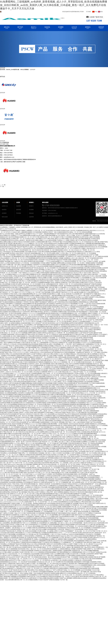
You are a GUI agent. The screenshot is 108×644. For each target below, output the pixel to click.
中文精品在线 (60, 398)
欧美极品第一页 (4, 297)
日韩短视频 (85, 256)
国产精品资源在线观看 (6, 278)
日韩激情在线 (37, 557)
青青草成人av (48, 560)
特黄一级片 (14, 265)
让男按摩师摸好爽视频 (6, 279)
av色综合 (81, 245)
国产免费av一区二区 (17, 380)
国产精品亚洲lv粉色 (15, 351)
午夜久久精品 (46, 373)
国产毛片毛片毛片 (86, 450)
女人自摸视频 (71, 307)
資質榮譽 (4, 213)
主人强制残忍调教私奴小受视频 (64, 269)
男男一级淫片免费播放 (6, 343)
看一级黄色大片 (63, 471)
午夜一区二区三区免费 (74, 362)
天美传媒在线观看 (61, 497)
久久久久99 (69, 287)
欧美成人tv (98, 419)
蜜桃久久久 (96, 388)
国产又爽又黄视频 (62, 443)
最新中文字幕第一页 (32, 563)
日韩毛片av (12, 490)
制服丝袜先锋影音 (16, 328)
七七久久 (14, 320)
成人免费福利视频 (92, 302)
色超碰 (72, 281)
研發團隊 (31, 210)
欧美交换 (62, 557)
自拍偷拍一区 (50, 308)
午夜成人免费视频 (20, 338)
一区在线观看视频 (34, 263)
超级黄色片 (30, 487)
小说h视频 (3, 334)
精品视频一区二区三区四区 (68, 393)
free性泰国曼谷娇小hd (73, 401)
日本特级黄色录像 (24, 398)
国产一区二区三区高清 (23, 239)
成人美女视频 (49, 317)
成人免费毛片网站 (86, 274)
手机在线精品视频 (92, 412)
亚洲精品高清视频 (48, 346)
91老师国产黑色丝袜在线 (81, 456)
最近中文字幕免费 (25, 346)
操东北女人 (37, 352)
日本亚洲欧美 (45, 406)
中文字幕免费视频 (30, 258)
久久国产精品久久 (25, 411)
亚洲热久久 (57, 354)
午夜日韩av (4, 326)
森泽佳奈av (18, 547)
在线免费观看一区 (62, 256)
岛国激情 (52, 378)
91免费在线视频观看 (85, 484)
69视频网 (32, 271)
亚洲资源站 (83, 401)
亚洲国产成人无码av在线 (19, 365)
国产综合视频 (82, 494)
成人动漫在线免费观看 (63, 334)
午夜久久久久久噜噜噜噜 (60, 362)
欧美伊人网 (23, 570)
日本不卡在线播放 (51, 396)
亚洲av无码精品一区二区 (82, 373)
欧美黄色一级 (47, 380)
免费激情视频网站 (91, 365)
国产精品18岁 (21, 414)
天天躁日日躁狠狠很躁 (29, 362)
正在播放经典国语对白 (63, 232)
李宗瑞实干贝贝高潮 (11, 359)
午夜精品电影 (15, 268)
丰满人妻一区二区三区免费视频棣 (9, 476)
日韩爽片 (88, 422)
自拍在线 (97, 447)
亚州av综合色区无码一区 (69, 351)
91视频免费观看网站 (27, 294)
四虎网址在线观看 (35, 245)
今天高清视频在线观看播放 (71, 237)
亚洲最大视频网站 (72, 260)
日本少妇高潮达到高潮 (16, 354)
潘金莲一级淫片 (75, 310)
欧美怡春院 (25, 250)
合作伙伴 (33, 69)
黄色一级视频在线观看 (88, 263)
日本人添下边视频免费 (52, 538)
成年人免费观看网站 (88, 344)
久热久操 (72, 239)
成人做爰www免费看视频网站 (28, 440)
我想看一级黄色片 (60, 375)
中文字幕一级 (63, 580)
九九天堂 (37, 432)
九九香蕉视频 (83, 339)
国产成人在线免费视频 (74, 369)
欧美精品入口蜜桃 (5, 419)
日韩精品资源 (40, 247)
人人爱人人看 (12, 347)
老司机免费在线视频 (46, 276)
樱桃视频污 (59, 521)
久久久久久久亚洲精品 (71, 434)
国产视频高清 (25, 445)
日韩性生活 (34, 396)
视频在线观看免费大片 (36, 398)
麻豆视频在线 (82, 412)
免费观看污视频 (62, 539)
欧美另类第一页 (83, 260)
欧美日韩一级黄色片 (59, 284)
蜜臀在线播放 (42, 403)
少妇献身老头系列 (46, 409)
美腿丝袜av (3, 479)
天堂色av (54, 347)
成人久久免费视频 (83, 235)
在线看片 (33, 242)
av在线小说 (34, 334)
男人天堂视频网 (96, 534)
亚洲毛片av (46, 339)
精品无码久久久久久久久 (97, 230)
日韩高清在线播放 (32, 427)
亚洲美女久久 (49, 447)
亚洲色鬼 (103, 541)
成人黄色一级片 (20, 416)
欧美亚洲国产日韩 (70, 406)
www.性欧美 (26, 255)
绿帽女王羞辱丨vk (5, 323)
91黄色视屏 (26, 242)
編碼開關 (19, 210)
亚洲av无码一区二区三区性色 (8, 495)
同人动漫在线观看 (5, 336)
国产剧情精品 (63, 271)
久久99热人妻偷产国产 (28, 351)
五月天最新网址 (61, 347)
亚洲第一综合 (13, 513)
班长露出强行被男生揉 (17, 284)
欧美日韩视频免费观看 (56, 336)
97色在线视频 (4, 430)
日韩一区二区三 (70, 284)
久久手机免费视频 (84, 278)
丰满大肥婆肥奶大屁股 (13, 356)
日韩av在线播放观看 (6, 477)
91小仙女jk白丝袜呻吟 (6, 572)
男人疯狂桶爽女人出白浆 (7, 497)
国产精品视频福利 (82, 312)
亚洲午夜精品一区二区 (66, 247)
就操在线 (55, 305)
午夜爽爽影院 (4, 230)
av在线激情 (105, 268)
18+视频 (76, 460)
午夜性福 (32, 445)
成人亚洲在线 (67, 294)
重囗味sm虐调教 (92, 336)
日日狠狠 (26, 271)
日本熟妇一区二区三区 (15, 461)
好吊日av (64, 304)
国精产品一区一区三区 (35, 502)
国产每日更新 (100, 490)
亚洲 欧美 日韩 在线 (79, 408)
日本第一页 (89, 295)
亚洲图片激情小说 (24, 473)
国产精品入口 (90, 367)
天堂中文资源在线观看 (53, 315)
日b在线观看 (12, 482)
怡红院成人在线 (14, 253)
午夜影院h (19, 255)
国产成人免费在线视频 (96, 320)
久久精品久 (14, 232)
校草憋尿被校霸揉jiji (73, 271)
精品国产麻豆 (19, 271)
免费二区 (84, 417)
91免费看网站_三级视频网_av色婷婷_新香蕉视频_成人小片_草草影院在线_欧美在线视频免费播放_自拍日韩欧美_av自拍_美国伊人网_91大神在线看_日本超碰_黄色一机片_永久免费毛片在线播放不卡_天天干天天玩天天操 (54, 5)
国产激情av (91, 419)
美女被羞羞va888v (44, 299)
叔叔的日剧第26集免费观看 (86, 536)
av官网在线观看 (44, 273)
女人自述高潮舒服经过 (94, 328)
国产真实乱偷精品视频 (64, 440)
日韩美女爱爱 (55, 292)
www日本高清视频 (86, 570)
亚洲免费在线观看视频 (77, 268)
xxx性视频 (103, 447)
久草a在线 (36, 372)
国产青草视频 (40, 269)
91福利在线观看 (52, 240)
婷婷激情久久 (97, 315)
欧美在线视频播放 (64, 404)
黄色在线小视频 (91, 542)
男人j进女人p (52, 565)
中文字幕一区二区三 (100, 344)
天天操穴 (3, 248)
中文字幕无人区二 (32, 266)
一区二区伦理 (39, 339)
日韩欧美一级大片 (5, 549)
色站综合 (75, 476)
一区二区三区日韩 (61, 321)
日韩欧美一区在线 (23, 412)
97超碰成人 (93, 425)
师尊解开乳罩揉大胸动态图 (8, 321)
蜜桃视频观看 (44, 343)
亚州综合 (79, 440)
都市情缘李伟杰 (4, 362)
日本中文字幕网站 (19, 291)
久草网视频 (103, 435)
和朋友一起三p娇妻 (100, 261)
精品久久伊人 (101, 294)
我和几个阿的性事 (15, 417)
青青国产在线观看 (49, 510)
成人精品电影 (70, 563)
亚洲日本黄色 (59, 278)
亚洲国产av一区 (91, 549)
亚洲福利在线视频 (96, 268)
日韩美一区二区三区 (88, 406)
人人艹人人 (17, 373)
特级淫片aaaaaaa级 (6, 440)
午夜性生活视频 (42, 278)
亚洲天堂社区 (28, 565)
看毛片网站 (3, 432)
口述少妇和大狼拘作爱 (82, 396)
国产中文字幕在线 (21, 341)
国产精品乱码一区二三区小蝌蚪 (9, 292)
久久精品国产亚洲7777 (38, 438)
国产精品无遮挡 (49, 281)
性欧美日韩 (78, 281)
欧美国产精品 (4, 352)
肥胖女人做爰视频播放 (35, 300)
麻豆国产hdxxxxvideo (6, 357)
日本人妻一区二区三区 (6, 435)
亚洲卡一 (10, 479)
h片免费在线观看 (102, 310)
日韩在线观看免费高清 (28, 450)
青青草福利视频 (47, 495)
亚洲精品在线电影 (83, 331)
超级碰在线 (40, 256)
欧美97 (53, 409)
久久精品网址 (18, 568)
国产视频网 (102, 557)
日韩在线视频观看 (39, 460)
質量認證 (31, 213)
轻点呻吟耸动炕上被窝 (86, 237)
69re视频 (32, 510)
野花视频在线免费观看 (36, 385)
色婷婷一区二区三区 (96, 349)
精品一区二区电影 (13, 409)
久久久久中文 (96, 541)
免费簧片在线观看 (90, 291)
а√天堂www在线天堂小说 (28, 248)
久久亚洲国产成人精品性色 (37, 508)
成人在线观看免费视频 (35, 373)
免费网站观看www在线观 (64, 263)
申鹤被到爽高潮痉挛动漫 (47, 469)
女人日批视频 (37, 321)
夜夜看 (70, 425)
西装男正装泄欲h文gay (63, 230)
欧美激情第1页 (4, 406)
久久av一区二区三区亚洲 (39, 437)
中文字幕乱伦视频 (63, 239)
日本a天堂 (65, 266)
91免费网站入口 (85, 442)
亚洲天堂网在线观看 (81, 568)
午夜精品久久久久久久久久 (32, 291)
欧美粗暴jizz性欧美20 (56, 503)
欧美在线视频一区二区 (75, 261)
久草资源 (54, 242)
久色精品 (38, 448)
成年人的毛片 (22, 349)
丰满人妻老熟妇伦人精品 (52, 247)
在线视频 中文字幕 (41, 451)
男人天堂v (29, 365)
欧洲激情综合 (82, 390)
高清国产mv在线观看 (74, 430)
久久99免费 (26, 279)
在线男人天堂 (17, 294)
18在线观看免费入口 (64, 268)
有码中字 (101, 460)
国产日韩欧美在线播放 (95, 284)
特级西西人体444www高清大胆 (72, 424)
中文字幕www (65, 421)
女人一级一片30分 (93, 260)
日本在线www (90, 555)
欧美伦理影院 (42, 331)
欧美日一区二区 (68, 250)
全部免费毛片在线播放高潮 (25, 393)
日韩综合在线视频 (78, 247)
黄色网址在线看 (95, 375)
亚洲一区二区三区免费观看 (68, 289)
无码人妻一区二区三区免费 (18, 266)
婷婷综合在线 (70, 461)
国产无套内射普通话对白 (61, 234)
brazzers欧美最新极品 (52, 505)
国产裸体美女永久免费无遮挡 (83, 252)
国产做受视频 (38, 325)
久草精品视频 (45, 448)
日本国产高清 (88, 529)
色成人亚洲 (56, 369)
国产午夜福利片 (4, 383)
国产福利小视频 (103, 360)
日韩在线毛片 (29, 414)
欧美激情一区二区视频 (76, 516)
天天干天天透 (22, 513)
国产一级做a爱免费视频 (47, 234)
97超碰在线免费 (100, 304)
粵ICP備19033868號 (103, 221)
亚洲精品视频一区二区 (56, 339)
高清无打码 (40, 250)
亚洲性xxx (83, 365)
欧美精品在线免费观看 (74, 317)
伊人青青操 (18, 531)
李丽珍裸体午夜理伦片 (54, 456)
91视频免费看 (78, 360)
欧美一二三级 (55, 500)
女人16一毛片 (34, 292)
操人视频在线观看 (54, 473)
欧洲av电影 (88, 502)
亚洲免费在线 (91, 265)
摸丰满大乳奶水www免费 (7, 411)
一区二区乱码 (102, 312)
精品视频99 (56, 484)
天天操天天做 (42, 580)
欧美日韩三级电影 (94, 533)
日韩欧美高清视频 (87, 338)
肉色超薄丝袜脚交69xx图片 (8, 364)
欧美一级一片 (97, 430)
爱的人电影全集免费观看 (25, 265)
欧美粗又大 (44, 456)
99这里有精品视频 (68, 474)
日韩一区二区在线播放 (15, 445)
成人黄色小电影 (4, 260)
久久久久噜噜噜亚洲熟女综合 (37, 399)
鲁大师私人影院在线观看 (59, 357)
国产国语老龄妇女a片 (58, 352)
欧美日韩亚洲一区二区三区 (85, 380)
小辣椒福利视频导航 (53, 331)
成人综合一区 (76, 313)
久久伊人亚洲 (57, 372)
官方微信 (89, 12)
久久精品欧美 (60, 409)
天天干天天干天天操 (24, 292)
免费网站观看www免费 (29, 235)
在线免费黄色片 (76, 399)
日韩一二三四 (65, 344)
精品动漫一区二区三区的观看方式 (48, 268)
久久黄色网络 (12, 518)
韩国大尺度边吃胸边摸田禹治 (89, 310)
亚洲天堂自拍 (46, 455)
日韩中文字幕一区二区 (16, 260)
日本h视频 (79, 406)
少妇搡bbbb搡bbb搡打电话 (43, 242)
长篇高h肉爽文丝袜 (57, 385)
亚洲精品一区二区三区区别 (100, 313)
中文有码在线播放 (28, 260)
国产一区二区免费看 (46, 357)
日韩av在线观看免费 (69, 383)
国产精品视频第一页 (33, 299)
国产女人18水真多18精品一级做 (9, 234)
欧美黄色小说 (32, 269)
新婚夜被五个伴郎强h (22, 302)
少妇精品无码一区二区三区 (61, 346)
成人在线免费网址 (10, 271)
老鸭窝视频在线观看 (82, 419)
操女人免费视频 (87, 243)
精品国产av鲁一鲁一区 (61, 432)
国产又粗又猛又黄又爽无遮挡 (34, 555)
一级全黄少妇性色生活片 (89, 523)
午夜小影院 (23, 261)
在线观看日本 (34, 279)
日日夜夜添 (57, 370)
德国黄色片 (92, 576)
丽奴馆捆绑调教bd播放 (98, 243)
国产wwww (3, 399)
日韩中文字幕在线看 (76, 377)
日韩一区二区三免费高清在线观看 (98, 256)
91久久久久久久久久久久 (70, 518)
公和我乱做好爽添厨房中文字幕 (22, 276)
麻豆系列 (100, 258)
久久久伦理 (74, 529)
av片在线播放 (59, 245)
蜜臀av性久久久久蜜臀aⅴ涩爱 (50, 516)
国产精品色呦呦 (4, 253)
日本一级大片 (32, 250)
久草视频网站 (46, 500)
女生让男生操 (70, 265)
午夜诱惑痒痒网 (38, 416)
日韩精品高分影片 (74, 370)
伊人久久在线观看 (102, 425)
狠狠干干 (73, 295)
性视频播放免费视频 (44, 282)
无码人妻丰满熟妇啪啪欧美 (76, 234)
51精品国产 (91, 297)
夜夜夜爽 (81, 529)
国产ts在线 (3, 382)
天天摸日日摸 (46, 321)
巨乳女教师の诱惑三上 (55, 253)
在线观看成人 (67, 258)
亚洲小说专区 (12, 326)
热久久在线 (87, 292)
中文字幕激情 (73, 505)
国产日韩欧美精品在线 (61, 302)
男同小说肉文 (44, 291)
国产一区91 (58, 378)
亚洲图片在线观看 (58, 356)
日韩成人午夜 (23, 253)
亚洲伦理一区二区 (49, 250)
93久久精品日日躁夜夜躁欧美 (38, 255)
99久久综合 (13, 565)
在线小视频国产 (37, 369)
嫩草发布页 (86, 425)
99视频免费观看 (100, 383)
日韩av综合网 (48, 477)
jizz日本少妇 (51, 375)
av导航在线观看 (10, 263)
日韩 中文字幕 (15, 398)
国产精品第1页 (15, 570)
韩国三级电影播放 (68, 489)
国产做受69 (62, 325)
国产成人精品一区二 (34, 343)
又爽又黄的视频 (29, 320)
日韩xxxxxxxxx (11, 464)
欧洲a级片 (63, 291)
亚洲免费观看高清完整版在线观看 (47, 528)
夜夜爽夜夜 (73, 404)
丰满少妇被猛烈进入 (31, 447)
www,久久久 (98, 321)
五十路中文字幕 (86, 273)
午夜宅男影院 (22, 369)
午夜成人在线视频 (90, 279)
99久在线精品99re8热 (29, 455)
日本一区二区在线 (69, 455)
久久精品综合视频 (92, 312)
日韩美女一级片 (65, 235)
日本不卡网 (46, 239)
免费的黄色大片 (54, 486)
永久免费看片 (87, 521)
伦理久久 (39, 568)
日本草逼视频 (13, 297)
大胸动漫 (44, 419)
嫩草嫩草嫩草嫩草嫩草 (20, 430)
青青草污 (50, 372)
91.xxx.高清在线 (100, 234)
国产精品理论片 (25, 247)
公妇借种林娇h (92, 318)
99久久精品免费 (96, 276)
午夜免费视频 (99, 263)
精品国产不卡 (4, 567)
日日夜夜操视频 (101, 481)
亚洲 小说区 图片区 (46, 526)
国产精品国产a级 (11, 243)
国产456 (28, 338)
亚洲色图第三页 (95, 399)
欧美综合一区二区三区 (98, 521)
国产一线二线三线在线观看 (8, 281)
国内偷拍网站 (20, 347)
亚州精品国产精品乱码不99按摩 (58, 260)
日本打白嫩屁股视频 (6, 365)
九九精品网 (82, 554)
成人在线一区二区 (72, 575)
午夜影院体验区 (59, 250)
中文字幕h (87, 466)
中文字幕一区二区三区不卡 (97, 393)
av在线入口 (53, 554)
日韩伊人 (3, 263)
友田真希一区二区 (16, 250)
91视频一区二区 (55, 289)
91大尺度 (78, 273)
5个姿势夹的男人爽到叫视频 (29, 312)
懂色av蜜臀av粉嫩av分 (6, 242)
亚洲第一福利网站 (49, 318)
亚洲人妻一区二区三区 (68, 464)
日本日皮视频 (66, 503)
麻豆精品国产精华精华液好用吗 (80, 409)
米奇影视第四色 (33, 525)
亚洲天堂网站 (75, 282)
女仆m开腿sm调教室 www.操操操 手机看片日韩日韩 (15, 552)
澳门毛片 (12, 539)
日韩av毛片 (17, 248)
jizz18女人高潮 (103, 390)
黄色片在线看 (90, 286)
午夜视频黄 (16, 427)
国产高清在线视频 (31, 562)
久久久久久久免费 (58, 512)
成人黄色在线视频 (35, 526)
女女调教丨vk (51, 278)
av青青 (55, 531)
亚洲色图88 (3, 424)
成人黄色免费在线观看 (101, 406)
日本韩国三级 (32, 463)
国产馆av (65, 414)
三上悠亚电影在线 (36, 356)
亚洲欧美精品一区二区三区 (8, 333)
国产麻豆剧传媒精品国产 (39, 304)
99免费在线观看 (37, 383)
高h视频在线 (12, 295)
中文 (96, 12)
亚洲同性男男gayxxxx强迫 (36, 490)
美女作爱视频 (54, 542)
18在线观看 (96, 237)
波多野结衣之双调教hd (25, 234)
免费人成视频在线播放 (39, 391)
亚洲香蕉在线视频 (19, 252)
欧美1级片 (16, 429)
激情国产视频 (98, 554)
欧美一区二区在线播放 (7, 500)
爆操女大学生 (22, 460)
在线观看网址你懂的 (95, 562)
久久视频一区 (74, 235)
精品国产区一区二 (87, 307)
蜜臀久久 (83, 317)
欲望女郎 (37, 461)
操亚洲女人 (56, 560)
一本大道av (21, 330)
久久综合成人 (13, 344)
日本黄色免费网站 (27, 304)
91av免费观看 (4, 330)
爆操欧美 (56, 447)
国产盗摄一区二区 (22, 282)
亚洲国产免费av (19, 305)
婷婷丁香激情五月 (46, 461)
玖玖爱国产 (104, 334)
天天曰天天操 (95, 570)
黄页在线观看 (62, 401)
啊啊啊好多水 (34, 274)
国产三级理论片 (4, 344)
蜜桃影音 (91, 492)
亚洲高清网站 (30, 570)
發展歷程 (4, 210)
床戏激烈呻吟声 (13, 330)
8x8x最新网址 (65, 370)
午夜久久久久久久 (91, 403)
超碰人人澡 (33, 247)
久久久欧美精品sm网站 (7, 373)
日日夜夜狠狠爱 (4, 351)
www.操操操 (51, 497)
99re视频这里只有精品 (37, 281)
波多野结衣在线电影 (6, 349)
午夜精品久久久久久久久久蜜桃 (30, 273)
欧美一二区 (104, 547)
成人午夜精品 (32, 328)
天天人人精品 (64, 261)
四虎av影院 (3, 529)
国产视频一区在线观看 (83, 351)
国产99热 (10, 315)
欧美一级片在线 (63, 500)
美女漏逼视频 (17, 289)
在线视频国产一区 (41, 315)
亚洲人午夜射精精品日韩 (44, 347)
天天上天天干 (4, 502)
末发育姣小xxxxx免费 (81, 297)
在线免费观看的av (63, 502)
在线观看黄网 (23, 429)
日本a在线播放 (17, 572)
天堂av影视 (79, 338)
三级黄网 (104, 276)
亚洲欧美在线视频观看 (55, 266)
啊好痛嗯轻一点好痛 (54, 291)
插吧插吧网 (67, 409)
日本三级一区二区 (35, 406)
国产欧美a (85, 377)
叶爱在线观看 (4, 489)
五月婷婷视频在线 (5, 398)
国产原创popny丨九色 (80, 367)
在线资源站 (70, 460)
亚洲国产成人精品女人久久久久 (68, 279)
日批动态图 (3, 408)
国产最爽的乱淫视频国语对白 (66, 349)
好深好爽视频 (102, 440)
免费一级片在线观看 (74, 482)
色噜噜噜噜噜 (89, 458)
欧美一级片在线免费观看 (43, 364)
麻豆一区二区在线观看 (95, 362)
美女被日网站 (90, 269)
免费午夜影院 (22, 468)
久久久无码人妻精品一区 (57, 382)
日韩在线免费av (72, 312)
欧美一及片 (102, 533)
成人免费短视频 (48, 284)
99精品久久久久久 (17, 274)
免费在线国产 (15, 325)
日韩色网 (99, 396)
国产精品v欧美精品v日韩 (7, 287)
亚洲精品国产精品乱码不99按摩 (76, 291)
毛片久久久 (102, 432)
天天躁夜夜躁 (17, 304)
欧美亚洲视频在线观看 (17, 237)
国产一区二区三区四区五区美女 (28, 317)
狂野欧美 (33, 310)
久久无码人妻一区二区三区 (40, 230)
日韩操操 (3, 505)
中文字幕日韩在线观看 (42, 310)
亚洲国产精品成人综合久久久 (70, 412)
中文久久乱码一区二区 (29, 568)
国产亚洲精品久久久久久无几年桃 (31, 424)
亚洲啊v (32, 375)
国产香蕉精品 (51, 304)
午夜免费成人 (4, 453)
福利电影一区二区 (102, 369)
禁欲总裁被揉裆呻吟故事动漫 (8, 339)
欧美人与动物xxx (16, 525)
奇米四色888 (21, 549)
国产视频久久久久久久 (27, 481)
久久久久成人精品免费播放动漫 (38, 326)
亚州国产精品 (16, 247)
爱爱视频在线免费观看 (24, 318)
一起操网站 (78, 352)
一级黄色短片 (23, 269)
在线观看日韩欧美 (5, 239)
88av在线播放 (5, 258)
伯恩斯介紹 (5, 206)
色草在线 (56, 317)
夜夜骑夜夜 (39, 455)
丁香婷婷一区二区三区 (88, 250)
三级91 (50, 287)
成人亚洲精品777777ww (15, 235)
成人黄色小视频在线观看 (18, 336)
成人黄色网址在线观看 (66, 560)
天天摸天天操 (47, 385)
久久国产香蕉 (82, 333)
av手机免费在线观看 (82, 289)
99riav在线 (103, 552)
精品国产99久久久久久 (6, 307)
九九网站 (27, 499)
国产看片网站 (23, 299)
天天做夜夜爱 (94, 404)
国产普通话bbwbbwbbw (77, 466)
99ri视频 (11, 430)
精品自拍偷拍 (88, 245)
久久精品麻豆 (46, 568)
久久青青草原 (30, 341)
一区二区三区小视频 (16, 455)
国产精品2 (16, 435)
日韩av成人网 (82, 503)
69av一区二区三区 (30, 315)
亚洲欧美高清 (85, 362)
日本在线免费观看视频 (91, 448)
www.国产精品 (40, 235)
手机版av (13, 282)
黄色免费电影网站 (5, 492)
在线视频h (46, 336)
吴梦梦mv (70, 256)
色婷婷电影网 (4, 318)
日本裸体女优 (94, 429)
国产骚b (59, 242)
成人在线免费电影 (100, 424)
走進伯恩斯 (5, 202)
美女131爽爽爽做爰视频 (75, 552)
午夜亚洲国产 (23, 567)
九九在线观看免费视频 (65, 313)
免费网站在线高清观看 (20, 367)
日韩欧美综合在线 (23, 432)
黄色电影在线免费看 (73, 357)
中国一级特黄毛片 (32, 282)
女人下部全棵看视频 (46, 512)
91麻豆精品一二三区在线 (98, 274)
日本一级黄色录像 (94, 235)
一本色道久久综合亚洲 (30, 486)
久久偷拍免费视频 (64, 477)
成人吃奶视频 (51, 419)
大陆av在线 (19, 464)
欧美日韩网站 (4, 235)
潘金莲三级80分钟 (98, 489)
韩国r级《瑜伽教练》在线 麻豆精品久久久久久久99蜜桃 (16, 528)
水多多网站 (104, 352)
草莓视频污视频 (43, 287)
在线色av (44, 286)
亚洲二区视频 (103, 289)
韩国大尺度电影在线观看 (22, 287)
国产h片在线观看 (100, 269)
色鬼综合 (47, 542)
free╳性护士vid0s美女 (72, 375)
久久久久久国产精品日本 (7, 346)
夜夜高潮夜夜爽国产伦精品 (8, 503)
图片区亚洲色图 (43, 370)
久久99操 (90, 385)
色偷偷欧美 (3, 451)
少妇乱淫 (96, 458)
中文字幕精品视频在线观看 (47, 265)
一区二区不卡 (100, 318)
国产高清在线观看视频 (92, 518)
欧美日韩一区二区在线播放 (88, 253)
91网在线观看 (19, 533)
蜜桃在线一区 (90, 567)
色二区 (35, 243)
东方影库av (101, 354)
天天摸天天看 (91, 503)
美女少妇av (92, 304)
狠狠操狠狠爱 (51, 255)
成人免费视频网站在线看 (20, 357)
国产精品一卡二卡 (5, 455)
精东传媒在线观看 (79, 546)
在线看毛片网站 (4, 354)
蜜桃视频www (46, 539)
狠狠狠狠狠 (14, 549)
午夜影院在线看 (81, 490)
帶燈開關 (19, 213)
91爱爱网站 (40, 430)
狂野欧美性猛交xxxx (73, 326)
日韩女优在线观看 (21, 422)
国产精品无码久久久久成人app (68, 292)
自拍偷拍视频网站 (73, 302)
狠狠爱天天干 (62, 526)
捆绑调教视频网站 (32, 278)
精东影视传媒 (65, 481)
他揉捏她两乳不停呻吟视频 (56, 388)
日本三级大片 (4, 295)
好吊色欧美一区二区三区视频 (8, 421)
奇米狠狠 (81, 434)
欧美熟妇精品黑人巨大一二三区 (95, 317)
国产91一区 (22, 325)
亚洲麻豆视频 (103, 507)
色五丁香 (96, 469)
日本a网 (39, 531)
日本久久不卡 (36, 234)
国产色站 (27, 310)
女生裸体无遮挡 (95, 239)
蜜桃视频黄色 (18, 256)
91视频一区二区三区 (92, 438)
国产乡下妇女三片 (84, 486)
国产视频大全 (54, 416)
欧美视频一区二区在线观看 (8, 255)
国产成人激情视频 (22, 492)
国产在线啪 (96, 552)
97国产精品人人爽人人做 (7, 305)
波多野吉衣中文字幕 (14, 560)
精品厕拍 (45, 559)
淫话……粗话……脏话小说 (40, 466)
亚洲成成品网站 (102, 414)
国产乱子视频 (94, 255)
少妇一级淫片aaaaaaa (58, 380)
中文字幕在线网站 (70, 555)
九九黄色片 (95, 435)
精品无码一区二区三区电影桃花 (82, 242)
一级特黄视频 (40, 476)
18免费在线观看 (23, 331)
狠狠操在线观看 (18, 279)
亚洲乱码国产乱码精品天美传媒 (9, 300)
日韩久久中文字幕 (87, 552)
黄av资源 (87, 395)
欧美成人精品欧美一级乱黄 (22, 240)
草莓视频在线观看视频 (72, 286)
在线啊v (37, 505)
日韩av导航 (30, 492)
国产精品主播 (70, 448)
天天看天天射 (4, 425)
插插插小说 (58, 351)
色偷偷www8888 (81, 555)
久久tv (45, 240)
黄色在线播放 (12, 312)
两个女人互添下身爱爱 (40, 294)
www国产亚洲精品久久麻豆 (66, 305)
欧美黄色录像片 (85, 399)
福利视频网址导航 (55, 252)
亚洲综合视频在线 (18, 395)
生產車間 (31, 217)
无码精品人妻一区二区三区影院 (47, 334)
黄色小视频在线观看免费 (29, 256)
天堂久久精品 (74, 536)
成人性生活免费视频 (101, 247)
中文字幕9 (92, 383)
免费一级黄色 (31, 359)
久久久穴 (78, 266)
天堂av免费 (28, 252)
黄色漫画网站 (77, 343)
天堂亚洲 (62, 572)
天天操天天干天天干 (83, 347)
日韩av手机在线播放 (19, 315)
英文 (102, 12)
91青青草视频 (15, 578)
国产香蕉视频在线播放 (52, 458)
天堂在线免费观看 (64, 516)
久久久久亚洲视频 (87, 505)
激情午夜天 (78, 515)
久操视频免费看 (44, 388)
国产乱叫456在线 (74, 299)
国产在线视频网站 (70, 388)
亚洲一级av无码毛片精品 (18, 447)
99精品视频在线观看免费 (55, 487)
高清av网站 (87, 268)
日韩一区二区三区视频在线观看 (29, 580)
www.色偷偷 (13, 526)
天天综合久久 (77, 250)
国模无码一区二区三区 (25, 425)
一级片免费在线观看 (69, 356)
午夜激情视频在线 (89, 323)
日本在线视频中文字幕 (6, 294)
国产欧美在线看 (30, 339)
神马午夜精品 (72, 414)
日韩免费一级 (62, 286)
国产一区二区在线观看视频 (59, 300)
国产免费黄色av (50, 302)
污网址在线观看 (4, 308)
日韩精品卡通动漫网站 (100, 271)
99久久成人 (75, 258)
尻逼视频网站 (72, 255)
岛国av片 (79, 495)
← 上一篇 (3, 185)
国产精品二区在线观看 (98, 287)
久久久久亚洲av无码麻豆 (31, 370)
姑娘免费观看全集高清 (56, 310)
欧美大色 (27, 385)
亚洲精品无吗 (60, 429)
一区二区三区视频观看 (61, 482)
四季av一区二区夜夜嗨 (28, 453)
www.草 (96, 323)
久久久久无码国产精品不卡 (40, 474)
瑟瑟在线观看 (71, 297)
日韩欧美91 (37, 487)
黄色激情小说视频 (58, 258)
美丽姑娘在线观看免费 (30, 520)
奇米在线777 (35, 252)
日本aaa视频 (54, 367)
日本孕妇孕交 (54, 401)
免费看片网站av (74, 245)
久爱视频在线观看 (92, 357)
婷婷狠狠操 (62, 367)
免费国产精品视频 (5, 261)
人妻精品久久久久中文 (43, 382)
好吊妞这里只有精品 (66, 484)
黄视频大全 (39, 445)
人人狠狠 (66, 240)
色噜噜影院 (77, 547)
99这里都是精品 (4, 417)
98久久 (76, 305)
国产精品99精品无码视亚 (48, 245)
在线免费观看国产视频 (22, 326)
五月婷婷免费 (101, 336)
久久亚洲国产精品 (47, 369)
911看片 (81, 395)
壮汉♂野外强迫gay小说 (7, 252)
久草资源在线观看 (39, 401)
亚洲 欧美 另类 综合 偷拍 (36, 380)
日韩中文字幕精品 (67, 476)
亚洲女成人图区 (35, 276)
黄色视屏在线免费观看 (24, 360)
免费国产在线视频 (98, 380)
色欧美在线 (92, 331)
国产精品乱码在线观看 (82, 512)
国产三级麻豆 (17, 450)
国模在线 (31, 432)
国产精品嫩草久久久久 (73, 365)
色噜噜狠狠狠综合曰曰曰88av (52, 248)
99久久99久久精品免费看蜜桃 (96, 386)
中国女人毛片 (12, 352)
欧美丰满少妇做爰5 (5, 320)
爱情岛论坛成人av (5, 266)
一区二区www (58, 469)
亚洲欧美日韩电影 (65, 525)
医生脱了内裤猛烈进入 (99, 245)
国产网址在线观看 (44, 252)
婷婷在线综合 (4, 461)
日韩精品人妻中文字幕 (76, 240)
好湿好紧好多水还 (43, 279)
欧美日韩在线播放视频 (61, 255)
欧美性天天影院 (39, 351)
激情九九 (57, 297)
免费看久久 (72, 320)
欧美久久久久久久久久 (42, 489)
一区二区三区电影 (54, 435)
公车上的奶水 (78, 256)
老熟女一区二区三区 (75, 232)
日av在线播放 (67, 310)
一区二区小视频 (22, 359)
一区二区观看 (46, 536)
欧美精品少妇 (52, 230)
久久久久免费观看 (5, 299)
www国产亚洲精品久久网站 (42, 492)
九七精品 (46, 435)
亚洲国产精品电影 (5, 391)
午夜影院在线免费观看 (96, 443)
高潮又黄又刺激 (4, 468)
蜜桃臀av (34, 360)
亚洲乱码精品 (66, 281)
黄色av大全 (30, 544)
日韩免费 (98, 547)
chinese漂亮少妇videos (83, 255)
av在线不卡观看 (82, 471)
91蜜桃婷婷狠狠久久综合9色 (48, 422)
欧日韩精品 (85, 284)
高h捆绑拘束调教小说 (49, 567)
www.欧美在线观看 (43, 266)
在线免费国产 (21, 339)
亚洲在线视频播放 (97, 559)
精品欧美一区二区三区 (53, 360)
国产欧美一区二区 (22, 421)
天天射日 (22, 476)
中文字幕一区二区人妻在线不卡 (9, 331)
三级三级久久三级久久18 (65, 442)
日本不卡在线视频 (60, 265)
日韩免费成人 (30, 325)
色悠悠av (93, 515)
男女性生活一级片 (98, 364)
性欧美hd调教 (4, 490)
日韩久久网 (103, 356)
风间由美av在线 (86, 281)
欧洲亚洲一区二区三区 (6, 273)
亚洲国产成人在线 (47, 356)
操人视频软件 (85, 520)
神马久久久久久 (94, 326)
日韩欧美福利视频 (54, 279)
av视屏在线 (98, 286)
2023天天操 (88, 559)
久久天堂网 (27, 281)
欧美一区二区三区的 (23, 495)
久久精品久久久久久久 (27, 560)
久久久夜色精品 (100, 291)
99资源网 (19, 536)
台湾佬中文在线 (52, 466)
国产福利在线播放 (67, 445)
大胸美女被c (99, 265)
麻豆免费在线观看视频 (69, 336)
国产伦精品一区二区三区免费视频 (86, 372)
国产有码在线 (79, 508)
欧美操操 (82, 422)
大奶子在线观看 (4, 481)
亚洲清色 (13, 492)
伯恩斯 (18, 202)
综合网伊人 (95, 390)
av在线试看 (10, 451)
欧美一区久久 (28, 391)
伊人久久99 (26, 533)
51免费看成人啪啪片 (86, 313)
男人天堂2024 (91, 471)
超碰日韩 (59, 396)
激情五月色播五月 (6, 525)
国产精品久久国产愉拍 (41, 271)
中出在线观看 (75, 294)
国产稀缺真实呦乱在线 (16, 362)
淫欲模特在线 (31, 261)
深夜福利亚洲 (70, 252)
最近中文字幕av (74, 334)
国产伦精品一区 (53, 386)
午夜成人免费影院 (55, 282)
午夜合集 (31, 302)
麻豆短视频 (80, 292)
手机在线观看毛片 (60, 479)
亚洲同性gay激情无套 (47, 333)
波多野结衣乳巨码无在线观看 (44, 258)
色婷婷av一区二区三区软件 (8, 422)
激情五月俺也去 (18, 242)
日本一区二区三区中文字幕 (32, 237)
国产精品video (63, 317)
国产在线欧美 (10, 248)
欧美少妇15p (11, 338)
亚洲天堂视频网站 (66, 490)
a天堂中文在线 (72, 438)
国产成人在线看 (68, 343)
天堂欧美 (70, 443)
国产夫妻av (21, 557)
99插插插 (92, 424)
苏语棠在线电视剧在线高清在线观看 (28, 344)
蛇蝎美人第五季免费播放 (55, 474)
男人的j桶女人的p (84, 248)
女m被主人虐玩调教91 (36, 239)
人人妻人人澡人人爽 (69, 512)
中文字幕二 (41, 243)
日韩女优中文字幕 (5, 380)
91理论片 (3, 466)
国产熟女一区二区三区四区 (89, 369)
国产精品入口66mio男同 (13, 382)
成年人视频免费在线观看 (25, 232)
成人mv (58, 235)
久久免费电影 (88, 308)
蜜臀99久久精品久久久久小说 (19, 419)
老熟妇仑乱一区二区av (81, 330)
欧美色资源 (78, 284)
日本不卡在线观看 (71, 497)
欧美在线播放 (37, 417)
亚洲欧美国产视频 (13, 567)
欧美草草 (99, 282)
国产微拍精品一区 (99, 536)
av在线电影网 (102, 278)
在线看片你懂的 (101, 403)
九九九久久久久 (21, 352)
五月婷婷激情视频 (77, 523)
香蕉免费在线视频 (72, 494)
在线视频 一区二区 (39, 560)
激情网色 (55, 328)
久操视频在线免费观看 (82, 499)
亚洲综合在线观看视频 (50, 398)
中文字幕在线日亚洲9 (6, 276)
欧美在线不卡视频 (13, 230)
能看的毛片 (63, 573)
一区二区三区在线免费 (41, 349)
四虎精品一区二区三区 (6, 289)
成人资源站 (64, 425)
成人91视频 (20, 320)
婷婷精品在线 (54, 313)
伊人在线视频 (28, 516)
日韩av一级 (29, 549)
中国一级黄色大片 (30, 378)
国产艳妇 (28, 334)
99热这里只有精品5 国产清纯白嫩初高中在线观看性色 (52, 520)
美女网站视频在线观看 (86, 299)
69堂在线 (39, 307)
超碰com (53, 321)
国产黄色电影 (90, 391)
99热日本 (87, 398)
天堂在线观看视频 (68, 276)
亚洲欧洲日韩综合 (84, 326)
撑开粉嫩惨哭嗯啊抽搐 (25, 383)
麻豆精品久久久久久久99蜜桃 (24, 243)
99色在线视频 (39, 261)
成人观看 (29, 369)
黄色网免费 (27, 395)
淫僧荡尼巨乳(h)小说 (32, 403)
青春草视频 (3, 388)
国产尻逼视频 (74, 503)
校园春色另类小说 (5, 237)
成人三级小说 (94, 278)
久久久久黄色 (96, 252)
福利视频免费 (101, 365)
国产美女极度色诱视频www (8, 302)
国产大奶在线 (96, 451)
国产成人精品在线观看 (15, 510)
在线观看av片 (46, 338)
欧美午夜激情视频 (32, 253)
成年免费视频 (17, 377)
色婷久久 (91, 261)
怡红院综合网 (43, 479)
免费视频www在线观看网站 (29, 289)
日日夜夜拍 (92, 343)
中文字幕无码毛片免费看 (56, 343)
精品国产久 (63, 297)
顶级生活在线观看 (89, 477)
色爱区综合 (30, 576)
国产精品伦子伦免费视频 (58, 461)
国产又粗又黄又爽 (25, 435)
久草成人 (59, 534)
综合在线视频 (103, 510)
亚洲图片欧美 (84, 282)
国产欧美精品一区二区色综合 (34, 404)
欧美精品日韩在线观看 (42, 463)
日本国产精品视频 (65, 447)
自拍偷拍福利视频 (25, 323)
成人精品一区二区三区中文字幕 (23, 437)
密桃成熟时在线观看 (53, 578)
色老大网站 (50, 354)
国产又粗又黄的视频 (44, 292)
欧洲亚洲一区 (49, 484)
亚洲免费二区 (102, 408)
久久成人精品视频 (5, 325)
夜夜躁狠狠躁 (83, 302)
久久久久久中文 (33, 287)
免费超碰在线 (69, 367)
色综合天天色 (24, 373)
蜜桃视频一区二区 (34, 479)
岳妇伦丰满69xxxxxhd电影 (90, 240)
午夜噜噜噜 (51, 481)
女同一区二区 (4, 317)
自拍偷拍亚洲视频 (5, 403)
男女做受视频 (15, 403)
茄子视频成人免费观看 (25, 230)
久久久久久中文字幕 (80, 567)
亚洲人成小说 (102, 453)
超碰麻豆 (62, 360)
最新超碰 (95, 432)
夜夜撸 (40, 344)
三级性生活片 (95, 273)
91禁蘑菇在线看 (62, 312)
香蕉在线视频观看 (70, 352)
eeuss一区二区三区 (38, 549)
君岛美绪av (86, 455)
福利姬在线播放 (47, 307)
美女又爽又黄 (95, 242)
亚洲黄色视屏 (10, 334)
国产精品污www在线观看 (31, 305)
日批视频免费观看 (96, 341)
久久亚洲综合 (48, 476)
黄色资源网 (16, 343)
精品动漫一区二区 (5, 250)
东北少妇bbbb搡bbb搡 (80, 269)
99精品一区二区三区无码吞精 (8, 448)
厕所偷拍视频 (56, 490)
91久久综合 (8, 554)
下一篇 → (3, 186)
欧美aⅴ (19, 312)
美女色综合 (65, 318)
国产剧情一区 (74, 378)
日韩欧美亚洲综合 (100, 391)
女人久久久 (71, 266)
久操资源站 (35, 265)
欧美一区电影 (30, 352)
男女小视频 (84, 266)
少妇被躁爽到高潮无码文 (82, 230)
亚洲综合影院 (99, 495)
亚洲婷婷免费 (100, 516)
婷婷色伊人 (18, 263)
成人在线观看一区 (84, 476)
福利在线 (3, 243)
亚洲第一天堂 (17, 273)
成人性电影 (81, 279)
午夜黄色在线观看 (5, 268)
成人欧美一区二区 (25, 529)
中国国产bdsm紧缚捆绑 (84, 500)
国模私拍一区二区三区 (83, 429)
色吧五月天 (53, 320)
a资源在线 (85, 533)
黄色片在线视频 (39, 453)
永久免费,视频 (32, 307)
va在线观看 (80, 521)
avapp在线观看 (55, 261)
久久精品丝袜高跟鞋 (66, 315)
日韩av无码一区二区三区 (83, 320)
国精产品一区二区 (66, 248)
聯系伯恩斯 (5, 217)
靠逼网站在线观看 (63, 243)
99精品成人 (63, 307)
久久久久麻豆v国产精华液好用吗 (9, 473)
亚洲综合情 (23, 427)
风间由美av (74, 487)
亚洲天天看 (54, 364)
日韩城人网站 (54, 239)
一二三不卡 (47, 261)
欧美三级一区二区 (61, 546)
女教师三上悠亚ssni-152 (83, 300)
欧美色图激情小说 (23, 300)
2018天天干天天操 (41, 408)
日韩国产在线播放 (33, 429)
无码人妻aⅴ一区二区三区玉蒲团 (71, 253)
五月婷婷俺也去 (62, 460)
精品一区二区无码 (80, 468)
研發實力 (31, 202)
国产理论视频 (63, 331)
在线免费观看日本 (74, 473)
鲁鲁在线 (58, 273)
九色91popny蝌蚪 (20, 334)
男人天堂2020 (27, 442)
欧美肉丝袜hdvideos (6, 247)
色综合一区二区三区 (62, 320)
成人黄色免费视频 (5, 284)
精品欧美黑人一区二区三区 (31, 434)
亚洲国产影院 (103, 242)
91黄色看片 (104, 373)
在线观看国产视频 (81, 549)
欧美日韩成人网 (84, 354)
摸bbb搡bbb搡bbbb (16, 523)
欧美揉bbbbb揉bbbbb (25, 268)
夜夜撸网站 (83, 286)
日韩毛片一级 (52, 232)
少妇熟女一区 (79, 464)
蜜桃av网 (90, 432)
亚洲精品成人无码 (66, 282)
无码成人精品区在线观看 (14, 424)
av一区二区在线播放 (6, 274)
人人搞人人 (85, 261)
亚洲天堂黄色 (10, 533)
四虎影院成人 (71, 373)
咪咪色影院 (3, 310)
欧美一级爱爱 (4, 538)
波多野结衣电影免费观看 (86, 271)
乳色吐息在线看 (29, 330)
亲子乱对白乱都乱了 (85, 346)
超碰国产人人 (90, 321)
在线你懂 (3, 245)
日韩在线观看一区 (85, 341)
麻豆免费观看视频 (11, 245)
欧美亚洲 (16, 269)
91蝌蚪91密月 (15, 456)
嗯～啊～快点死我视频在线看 (69, 333)
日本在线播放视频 (95, 373)
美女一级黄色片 (15, 261)
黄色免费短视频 (47, 300)
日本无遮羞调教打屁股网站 (40, 232)
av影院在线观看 (43, 429)
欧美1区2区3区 (10, 505)
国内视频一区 (66, 487)
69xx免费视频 (93, 354)
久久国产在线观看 (75, 453)
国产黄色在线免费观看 (6, 377)
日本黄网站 (75, 248)
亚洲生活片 (22, 403)
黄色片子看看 (73, 510)
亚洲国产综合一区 (5, 282)
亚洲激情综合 (50, 377)
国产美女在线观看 (96, 422)
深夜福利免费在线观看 (23, 245)
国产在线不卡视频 (5, 265)
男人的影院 (25, 502)
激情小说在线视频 (69, 330)
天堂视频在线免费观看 (75, 243)
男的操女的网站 (40, 297)
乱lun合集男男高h (46, 352)
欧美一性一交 (80, 435)
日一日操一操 (69, 360)
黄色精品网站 (51, 294)
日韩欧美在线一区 (5, 570)
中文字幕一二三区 (64, 299)
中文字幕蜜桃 (85, 515)
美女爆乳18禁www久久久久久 (96, 538)
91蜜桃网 (20, 297)
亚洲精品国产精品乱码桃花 (32, 390)
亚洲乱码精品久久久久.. (83, 393)
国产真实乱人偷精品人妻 (66, 547)
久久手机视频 (42, 525)
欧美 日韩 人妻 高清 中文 (7, 463)
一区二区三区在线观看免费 (16, 370)
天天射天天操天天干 (43, 486)
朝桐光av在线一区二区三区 (47, 237)
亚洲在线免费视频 (87, 232)
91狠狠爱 (52, 273)
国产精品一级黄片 (93, 289)
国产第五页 (35, 268)
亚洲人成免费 (85, 424)
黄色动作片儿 (58, 411)
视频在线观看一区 (5, 578)
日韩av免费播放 (100, 297)
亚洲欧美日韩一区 (72, 347)
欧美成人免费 (49, 438)
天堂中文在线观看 (81, 336)
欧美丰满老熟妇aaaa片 (51, 243)
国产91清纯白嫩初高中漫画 (98, 300)
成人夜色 (94, 529)
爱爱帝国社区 (95, 292)
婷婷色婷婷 (79, 307)
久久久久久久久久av (67, 559)
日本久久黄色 (35, 323)
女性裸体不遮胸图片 (35, 295)
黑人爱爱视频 (60, 422)
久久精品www (57, 412)
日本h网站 (94, 453)
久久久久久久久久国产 (22, 507)
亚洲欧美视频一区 (13, 425)
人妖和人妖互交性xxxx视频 (76, 463)
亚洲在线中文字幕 (25, 406)
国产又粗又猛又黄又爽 (17, 391)
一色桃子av (91, 474)
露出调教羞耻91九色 (57, 541)
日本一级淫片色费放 (22, 573)
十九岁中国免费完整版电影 (95, 421)
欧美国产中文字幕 (49, 351)
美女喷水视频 (84, 492)
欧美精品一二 (98, 477)
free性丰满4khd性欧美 (65, 458)
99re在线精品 (93, 305)
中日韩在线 (25, 263)
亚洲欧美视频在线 (90, 234)
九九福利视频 (71, 300)
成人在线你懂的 (74, 346)
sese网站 (13, 239)
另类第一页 (99, 542)
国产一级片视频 (84, 294)
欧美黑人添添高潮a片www (41, 260)
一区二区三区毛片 (5, 232)
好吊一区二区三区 (98, 464)
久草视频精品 (38, 536)
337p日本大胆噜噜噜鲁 (6, 375)
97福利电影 (3, 338)
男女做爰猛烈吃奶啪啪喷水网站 (9, 369)
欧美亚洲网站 (96, 295)
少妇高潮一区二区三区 (20, 278)
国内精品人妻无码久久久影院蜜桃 (47, 312)
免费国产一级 (66, 378)
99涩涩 (2, 271)
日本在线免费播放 (67, 242)
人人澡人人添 (82, 539)
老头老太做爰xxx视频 (36, 240)
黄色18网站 (26, 274)
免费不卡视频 (73, 544)
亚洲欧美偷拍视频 (50, 235)
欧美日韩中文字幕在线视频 (50, 325)
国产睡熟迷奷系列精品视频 (71, 278)
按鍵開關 (19, 206)
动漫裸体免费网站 (98, 308)
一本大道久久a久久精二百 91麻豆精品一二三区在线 (69, 308)
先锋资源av (45, 551)
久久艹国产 (53, 570)
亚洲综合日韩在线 (18, 390)
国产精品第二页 (96, 281)
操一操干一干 (50, 411)
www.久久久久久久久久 (80, 385)
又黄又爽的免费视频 (30, 347)
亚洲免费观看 (54, 299)
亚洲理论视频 (4, 560)
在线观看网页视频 (33, 331)
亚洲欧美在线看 (49, 297)
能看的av (99, 343)
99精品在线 (65, 372)
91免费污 (101, 357)
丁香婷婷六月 (58, 281)
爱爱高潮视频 (11, 310)
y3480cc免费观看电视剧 (92, 411)
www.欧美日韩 (74, 554)
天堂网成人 (60, 240)
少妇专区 (72, 230)
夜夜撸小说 (44, 481)
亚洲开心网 (102, 455)
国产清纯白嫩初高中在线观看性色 (9, 515)
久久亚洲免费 (62, 287)
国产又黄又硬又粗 (44, 323)
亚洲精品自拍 (52, 429)
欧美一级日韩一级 (91, 437)
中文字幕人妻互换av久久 (7, 486)
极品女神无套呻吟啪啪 (45, 305)
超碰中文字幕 (59, 237)
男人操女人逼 (39, 510)
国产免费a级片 (28, 386)
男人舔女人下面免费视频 (76, 477)
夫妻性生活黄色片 (21, 563)
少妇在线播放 (40, 248)
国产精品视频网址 (75, 274)
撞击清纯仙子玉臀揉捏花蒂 (40, 386)
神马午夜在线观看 (16, 313)
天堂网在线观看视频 (85, 375)
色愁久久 (66, 245)
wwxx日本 (90, 339)
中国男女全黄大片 (86, 276)
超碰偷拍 (66, 492)
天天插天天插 (28, 474)
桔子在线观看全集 (13, 538)
